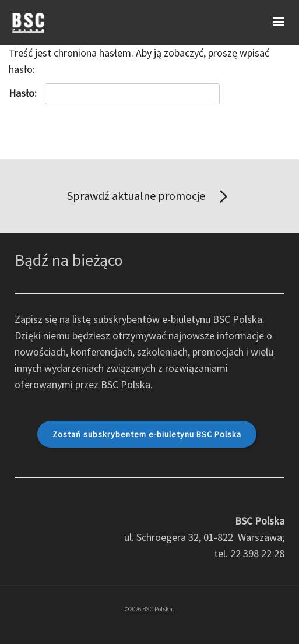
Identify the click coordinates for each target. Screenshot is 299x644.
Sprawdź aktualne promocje (149, 197)
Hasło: (114, 94)
